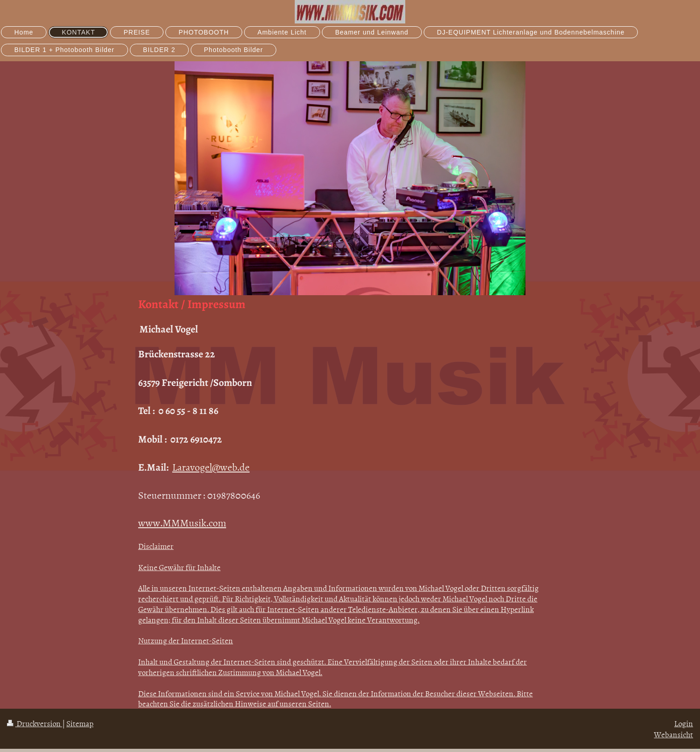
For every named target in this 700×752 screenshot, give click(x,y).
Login (684, 723)
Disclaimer (156, 546)
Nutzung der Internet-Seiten (186, 640)
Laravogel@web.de (211, 467)
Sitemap (80, 723)
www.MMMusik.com (182, 522)
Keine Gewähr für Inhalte (179, 567)
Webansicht (674, 734)
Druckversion (35, 723)
